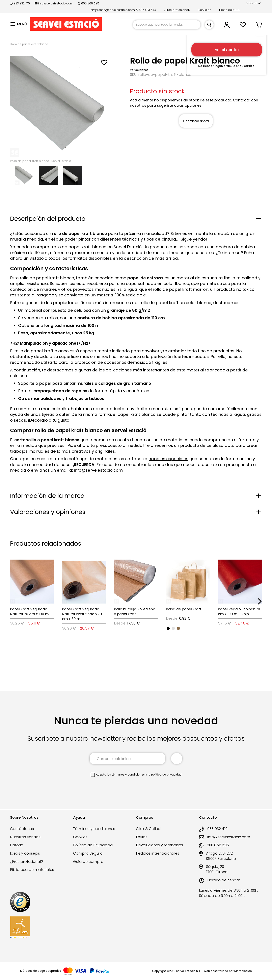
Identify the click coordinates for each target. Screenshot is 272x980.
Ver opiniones (139, 70)
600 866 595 (89, 3)
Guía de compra (88, 862)
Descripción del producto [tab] (48, 219)
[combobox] (167, 25)
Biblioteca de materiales (32, 870)
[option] (168, 628)
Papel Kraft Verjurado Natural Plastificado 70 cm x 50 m (82, 614)
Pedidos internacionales (158, 853)
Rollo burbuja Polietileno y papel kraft (135, 612)
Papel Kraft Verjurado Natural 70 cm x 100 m (29, 612)
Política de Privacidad (93, 845)
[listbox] (188, 628)
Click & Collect (149, 829)
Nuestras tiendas (25, 837)
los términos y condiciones (126, 775)
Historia (17, 845)
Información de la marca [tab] (47, 496)
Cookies (80, 837)
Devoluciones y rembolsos (159, 845)
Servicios (205, 10)
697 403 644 (146, 10)
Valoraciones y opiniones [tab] (48, 512)
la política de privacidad (165, 775)
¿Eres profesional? (177, 10)
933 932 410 (20, 3)
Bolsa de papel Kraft (184, 609)
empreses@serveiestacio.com (113, 10)
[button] (253, 3)
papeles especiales (168, 459)
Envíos (142, 837)
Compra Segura (88, 853)
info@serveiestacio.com (54, 3)
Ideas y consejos (25, 853)
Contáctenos (22, 829)
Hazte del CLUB (230, 10)
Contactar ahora (196, 121)
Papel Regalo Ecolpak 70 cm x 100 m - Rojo (239, 612)
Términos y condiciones (94, 829)
